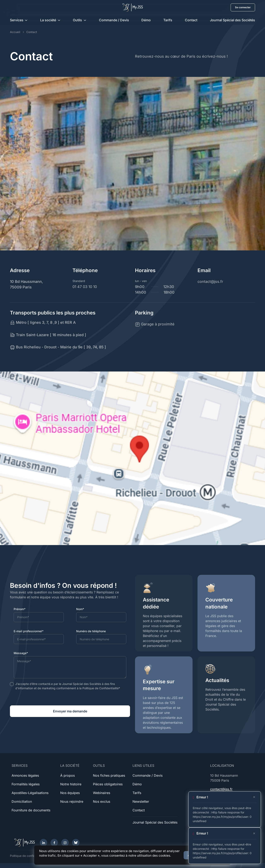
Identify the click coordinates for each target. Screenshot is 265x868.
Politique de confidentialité (28, 856)
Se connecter (243, 7)
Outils (77, 20)
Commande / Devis (114, 20)
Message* (21, 653)
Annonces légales (25, 775)
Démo (146, 20)
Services (17, 20)
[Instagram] (65, 843)
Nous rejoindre (72, 801)
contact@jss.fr (221, 789)
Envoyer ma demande (70, 711)
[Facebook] (54, 843)
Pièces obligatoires (108, 784)
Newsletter (141, 801)
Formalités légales (26, 784)
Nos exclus (102, 801)
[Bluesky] (76, 843)
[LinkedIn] (43, 843)
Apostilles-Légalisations (30, 793)
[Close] (254, 797)
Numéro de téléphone (91, 631)
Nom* (80, 609)
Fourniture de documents (31, 810)
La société (48, 20)
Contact (191, 20)
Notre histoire (71, 784)
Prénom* (20, 609)
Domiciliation (22, 801)
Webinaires (102, 793)
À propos (67, 775)
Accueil (15, 32)
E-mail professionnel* (29, 631)
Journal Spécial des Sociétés (232, 20)
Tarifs (168, 20)
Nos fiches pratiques (109, 775)
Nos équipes (70, 793)
